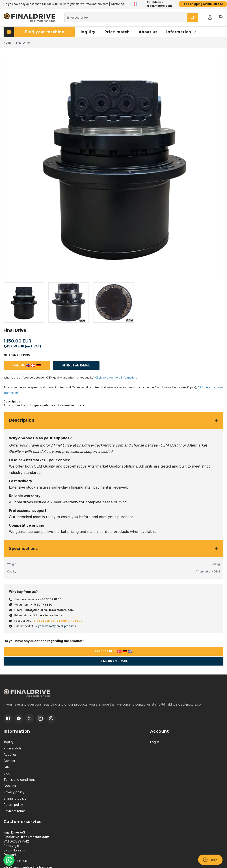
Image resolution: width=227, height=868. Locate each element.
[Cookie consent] (51, 718)
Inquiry (9, 742)
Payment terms (14, 811)
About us (10, 754)
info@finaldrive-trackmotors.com (86, 4)
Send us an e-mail (114, 661)
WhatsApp (117, 4)
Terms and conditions (19, 780)
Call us (27, 366)
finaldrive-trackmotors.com (100, 445)
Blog (7, 773)
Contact (9, 761)
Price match (12, 748)
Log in (155, 742)
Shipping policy (15, 798)
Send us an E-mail (76, 365)
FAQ (7, 767)
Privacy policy (14, 792)
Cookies (10, 786)
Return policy (13, 805)
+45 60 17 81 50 (52, 4)
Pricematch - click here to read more (38, 615)
